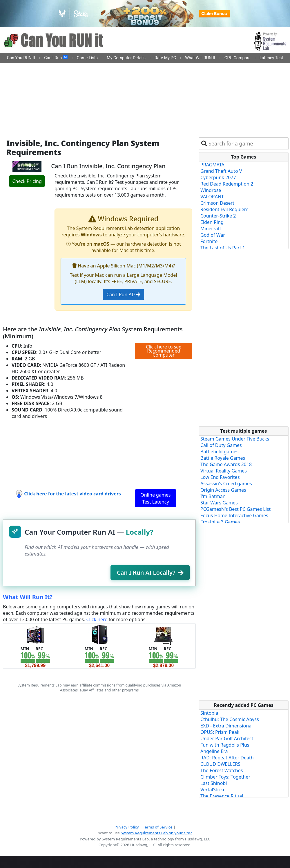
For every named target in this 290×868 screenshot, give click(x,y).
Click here (97, 619)
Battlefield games (219, 452)
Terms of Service (158, 827)
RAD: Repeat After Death (227, 758)
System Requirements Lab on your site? (156, 833)
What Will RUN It (200, 58)
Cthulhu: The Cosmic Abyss (230, 719)
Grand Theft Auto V (221, 171)
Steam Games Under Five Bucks (235, 439)
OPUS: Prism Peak (220, 732)
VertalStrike (213, 790)
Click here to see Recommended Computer (164, 351)
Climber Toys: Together (225, 777)
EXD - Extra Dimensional (226, 726)
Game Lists (87, 58)
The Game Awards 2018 (226, 464)
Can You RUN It (21, 58)
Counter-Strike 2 (218, 216)
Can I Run (56, 58)
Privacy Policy (127, 827)
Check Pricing (27, 181)
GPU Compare (238, 58)
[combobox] (247, 144)
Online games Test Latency (155, 498)
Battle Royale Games (223, 458)
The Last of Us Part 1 (223, 248)
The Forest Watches (222, 770)
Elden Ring (212, 222)
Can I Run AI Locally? (150, 573)
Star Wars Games (219, 503)
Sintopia (209, 713)
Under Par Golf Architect (227, 738)
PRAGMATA (212, 165)
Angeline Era (214, 751)
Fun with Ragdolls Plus (225, 745)
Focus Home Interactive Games (234, 515)
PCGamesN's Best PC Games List (235, 509)
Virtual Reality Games (224, 471)
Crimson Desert (217, 203)
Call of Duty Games (221, 445)
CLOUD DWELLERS (220, 764)
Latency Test (271, 58)
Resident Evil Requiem (224, 209)
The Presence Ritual (222, 796)
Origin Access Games (223, 490)
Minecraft (211, 229)
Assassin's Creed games (226, 484)
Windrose (211, 190)
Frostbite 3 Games (220, 522)
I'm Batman (213, 496)
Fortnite (209, 241)
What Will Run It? (28, 597)
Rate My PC (165, 58)
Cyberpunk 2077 (218, 177)
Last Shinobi (214, 783)
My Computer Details (126, 58)
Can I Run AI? (123, 294)
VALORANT (212, 197)
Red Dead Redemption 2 (227, 184)
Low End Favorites (220, 477)
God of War (213, 235)
